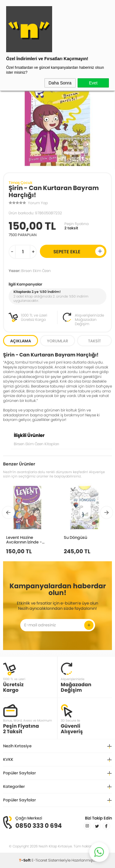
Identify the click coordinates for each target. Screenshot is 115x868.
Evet (93, 83)
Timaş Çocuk (21, 183)
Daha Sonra (60, 83)
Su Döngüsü (75, 537)
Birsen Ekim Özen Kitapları (36, 444)
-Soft (25, 860)
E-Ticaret (39, 860)
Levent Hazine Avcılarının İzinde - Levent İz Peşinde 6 (24, 540)
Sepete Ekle (79, 251)
